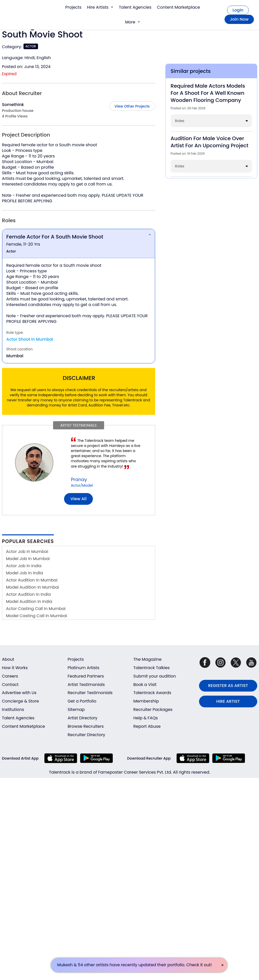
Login (238, 10)
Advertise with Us (19, 693)
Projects (73, 7)
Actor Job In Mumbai (27, 552)
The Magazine (148, 659)
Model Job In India (25, 573)
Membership (146, 701)
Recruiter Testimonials (90, 693)
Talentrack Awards (152, 693)
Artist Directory (83, 718)
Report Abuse (147, 726)
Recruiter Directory (86, 735)
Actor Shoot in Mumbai (30, 339)
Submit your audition (155, 676)
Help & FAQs (146, 718)
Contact (10, 685)
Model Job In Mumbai (28, 559)
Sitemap (76, 710)
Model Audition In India (29, 601)
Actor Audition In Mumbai (32, 580)
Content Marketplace (178, 7)
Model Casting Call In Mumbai (37, 616)
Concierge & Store (21, 701)
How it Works (15, 668)
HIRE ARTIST (228, 701)
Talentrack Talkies (152, 668)
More (133, 22)
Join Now (239, 19)
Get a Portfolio (82, 701)
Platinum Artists (83, 668)
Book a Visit (145, 685)
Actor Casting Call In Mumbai (36, 609)
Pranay (79, 479)
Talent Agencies (135, 7)
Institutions (13, 710)
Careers (10, 676)
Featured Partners (86, 676)
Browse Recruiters (86, 726)
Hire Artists (100, 7)
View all (78, 499)
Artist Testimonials (86, 685)
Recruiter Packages (153, 710)
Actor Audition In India (28, 594)
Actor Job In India (24, 566)
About (8, 659)
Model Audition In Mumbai (33, 587)
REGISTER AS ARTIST (228, 686)
